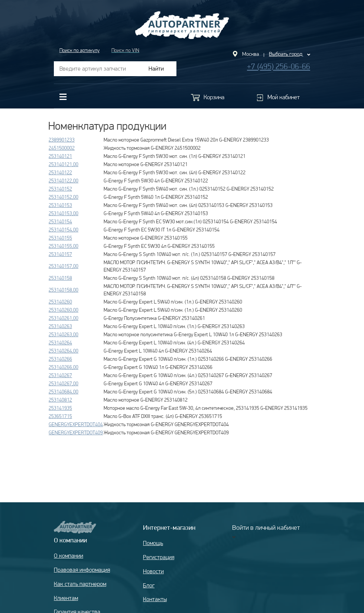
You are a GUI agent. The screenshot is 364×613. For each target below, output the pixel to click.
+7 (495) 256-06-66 (279, 66)
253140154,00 (64, 230)
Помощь (153, 543)
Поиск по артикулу (79, 50)
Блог (149, 585)
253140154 (60, 221)
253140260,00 (64, 310)
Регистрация (159, 557)
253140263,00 (64, 334)
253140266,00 (64, 367)
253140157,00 (64, 266)
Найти (156, 69)
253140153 (60, 205)
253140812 (60, 400)
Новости (153, 571)
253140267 (60, 375)
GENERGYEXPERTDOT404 (76, 424)
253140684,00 (64, 392)
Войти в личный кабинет (266, 527)
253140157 (60, 254)
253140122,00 (64, 181)
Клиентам (66, 598)
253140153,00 (64, 213)
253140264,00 (64, 351)
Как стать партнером (80, 584)
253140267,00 (64, 383)
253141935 (60, 408)
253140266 (60, 359)
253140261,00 (64, 318)
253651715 (60, 416)
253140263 (60, 326)
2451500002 (62, 148)
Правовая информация (82, 570)
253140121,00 (64, 164)
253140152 (60, 189)
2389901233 (62, 140)
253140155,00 (64, 246)
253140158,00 (64, 290)
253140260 (60, 302)
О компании (69, 556)
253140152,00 (64, 197)
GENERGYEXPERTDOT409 (76, 432)
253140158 (60, 278)
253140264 (60, 343)
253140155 (60, 238)
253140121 (60, 156)
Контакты (155, 599)
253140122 (60, 172)
